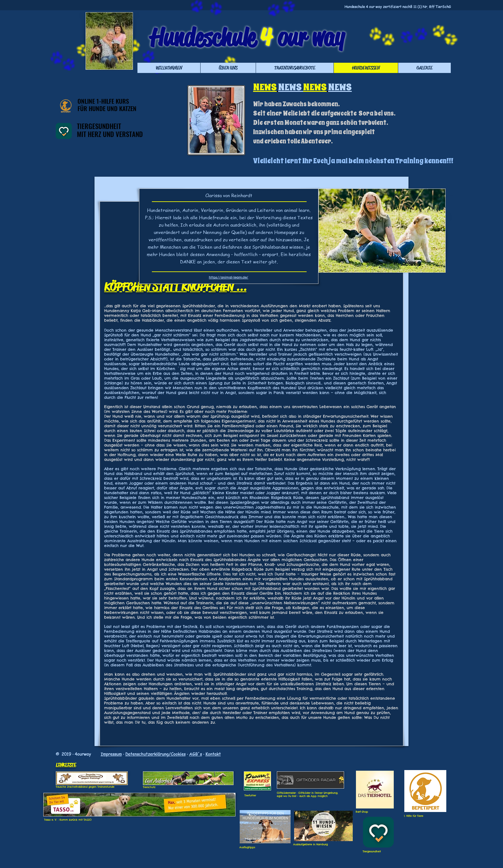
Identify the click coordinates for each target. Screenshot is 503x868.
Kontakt (213, 754)
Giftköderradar (286, 793)
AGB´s (195, 754)
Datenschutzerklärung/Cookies (155, 754)
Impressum (111, 754)
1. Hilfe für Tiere (414, 816)
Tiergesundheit (372, 851)
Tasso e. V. (51, 820)
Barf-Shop (362, 812)
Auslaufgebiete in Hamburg (310, 844)
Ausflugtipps (247, 847)
